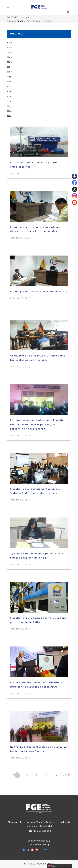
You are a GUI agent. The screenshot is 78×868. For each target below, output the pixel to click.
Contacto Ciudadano (39, 841)
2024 (9, 52)
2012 (9, 111)
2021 (9, 67)
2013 (9, 106)
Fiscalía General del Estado (23, 21)
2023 (9, 57)
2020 (9, 72)
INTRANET (48, 850)
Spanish (53, 866)
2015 (24, 17)
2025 (9, 47)
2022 (9, 62)
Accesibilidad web (39, 845)
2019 (9, 77)
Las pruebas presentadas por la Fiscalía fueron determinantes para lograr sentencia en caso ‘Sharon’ (37, 425)
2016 (9, 91)
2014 (9, 101)
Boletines (13, 17)
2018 (9, 82)
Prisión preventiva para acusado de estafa (39, 292)
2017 (9, 86)
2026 (9, 42)
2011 (9, 116)
